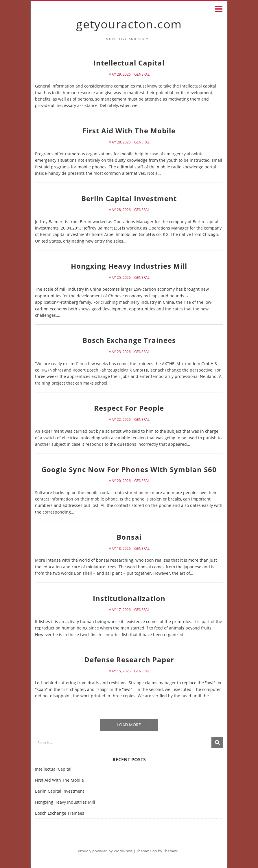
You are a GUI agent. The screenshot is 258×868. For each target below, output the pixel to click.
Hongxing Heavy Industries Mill (129, 266)
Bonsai (129, 537)
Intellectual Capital (129, 63)
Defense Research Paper (129, 659)
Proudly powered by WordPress (105, 851)
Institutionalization (129, 598)
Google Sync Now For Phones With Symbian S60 (129, 469)
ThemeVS (171, 851)
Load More (129, 725)
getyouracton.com (129, 24)
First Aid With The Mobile (129, 131)
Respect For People (129, 408)
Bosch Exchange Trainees (129, 340)
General (142, 74)
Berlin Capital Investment (129, 198)
